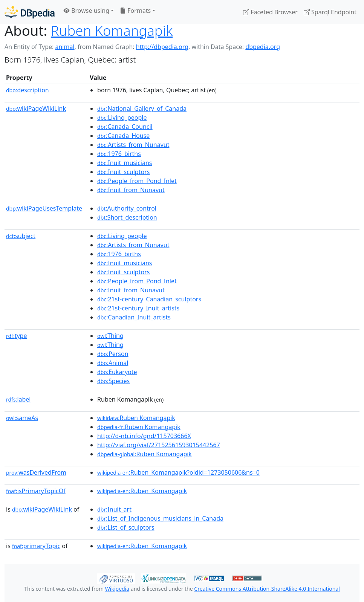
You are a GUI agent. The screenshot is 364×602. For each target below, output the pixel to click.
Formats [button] (135, 11)
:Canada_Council (125, 127)
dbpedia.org (263, 47)
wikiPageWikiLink (36, 108)
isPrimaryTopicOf (36, 491)
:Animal (113, 363)
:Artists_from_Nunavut (133, 145)
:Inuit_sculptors (123, 172)
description (28, 90)
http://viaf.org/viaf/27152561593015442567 (159, 445)
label (18, 399)
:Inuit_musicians (125, 163)
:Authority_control (127, 208)
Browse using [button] (86, 11)
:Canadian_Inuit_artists (134, 317)
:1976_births (119, 154)
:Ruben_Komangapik (142, 491)
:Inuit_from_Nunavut (131, 190)
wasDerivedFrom (36, 472)
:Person (113, 354)
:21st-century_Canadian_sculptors (149, 299)
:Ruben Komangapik (136, 418)
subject (21, 236)
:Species (113, 381)
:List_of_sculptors (126, 527)
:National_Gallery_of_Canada (142, 108)
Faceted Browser (270, 12)
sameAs (22, 418)
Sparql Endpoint (330, 12)
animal (65, 47)
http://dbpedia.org (162, 47)
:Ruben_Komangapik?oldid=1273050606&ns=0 (178, 472)
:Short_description (127, 217)
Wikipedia (117, 589)
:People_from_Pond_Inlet (137, 181)
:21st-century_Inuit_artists (138, 308)
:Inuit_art (114, 509)
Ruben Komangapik (112, 31)
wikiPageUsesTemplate (44, 208)
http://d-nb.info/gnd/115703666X (144, 436)
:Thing (110, 336)
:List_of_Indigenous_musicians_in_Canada (160, 518)
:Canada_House (123, 136)
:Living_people (122, 118)
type (17, 336)
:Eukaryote (117, 372)
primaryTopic (36, 546)
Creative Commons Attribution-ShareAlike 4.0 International (267, 589)
